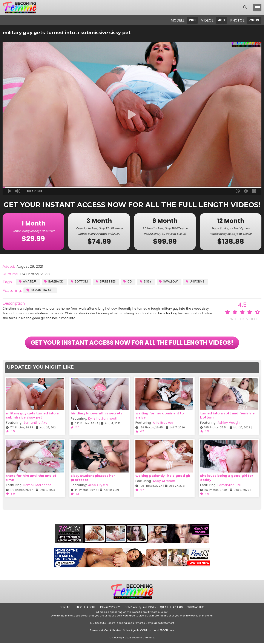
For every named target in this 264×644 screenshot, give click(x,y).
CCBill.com (147, 631)
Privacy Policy (110, 608)
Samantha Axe (40, 290)
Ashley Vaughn (230, 424)
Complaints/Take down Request (146, 608)
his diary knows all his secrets (97, 414)
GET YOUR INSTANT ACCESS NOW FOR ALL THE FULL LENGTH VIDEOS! (132, 343)
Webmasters (197, 608)
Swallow (170, 281)
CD (129, 281)
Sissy (147, 281)
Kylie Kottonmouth (103, 420)
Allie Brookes (163, 424)
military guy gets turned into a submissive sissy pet (32, 416)
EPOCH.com (167, 631)
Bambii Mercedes (38, 486)
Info (78, 608)
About (90, 608)
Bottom (80, 281)
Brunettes (107, 281)
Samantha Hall (229, 486)
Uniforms (197, 281)
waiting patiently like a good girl (163, 477)
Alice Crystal (98, 486)
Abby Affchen (164, 482)
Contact (65, 608)
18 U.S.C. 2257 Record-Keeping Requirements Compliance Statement (132, 624)
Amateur (28, 281)
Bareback (54, 281)
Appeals (178, 608)
